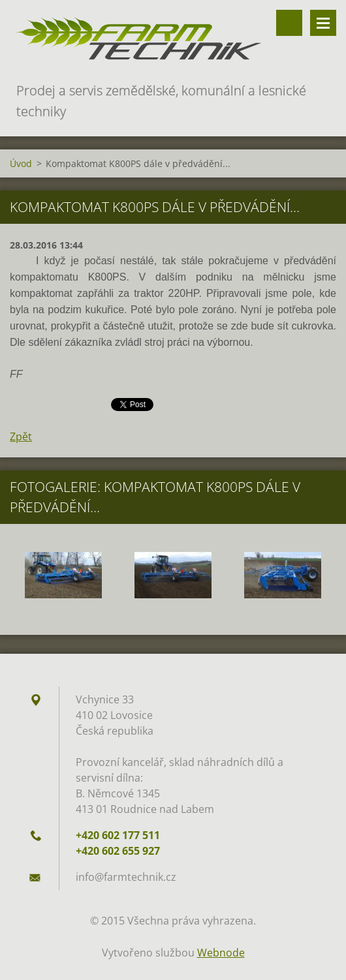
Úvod (21, 163)
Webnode (221, 953)
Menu (323, 23)
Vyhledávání (289, 23)
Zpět (21, 436)
